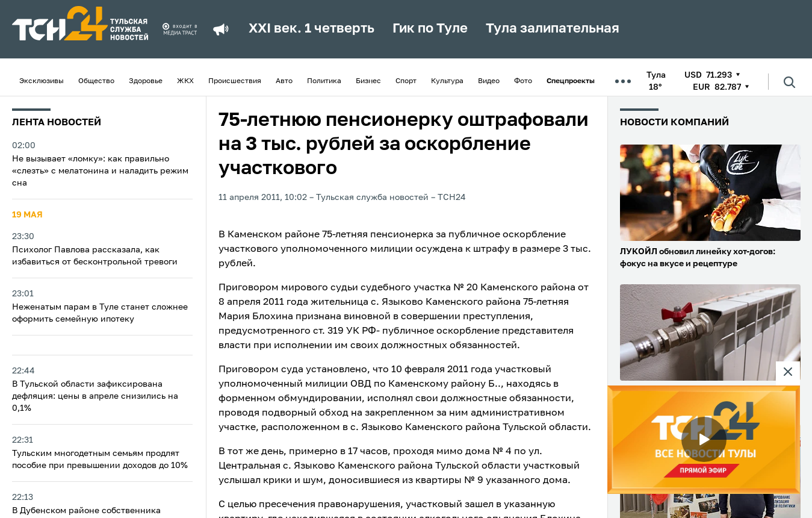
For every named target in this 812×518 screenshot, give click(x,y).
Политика (324, 81)
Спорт (406, 81)
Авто (284, 81)
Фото (523, 81)
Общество (96, 81)
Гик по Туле (430, 29)
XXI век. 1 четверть (311, 29)
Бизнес (368, 81)
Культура (447, 81)
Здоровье (146, 81)
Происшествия (235, 81)
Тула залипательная (553, 29)
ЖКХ (185, 81)
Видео (489, 81)
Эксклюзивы (42, 81)
